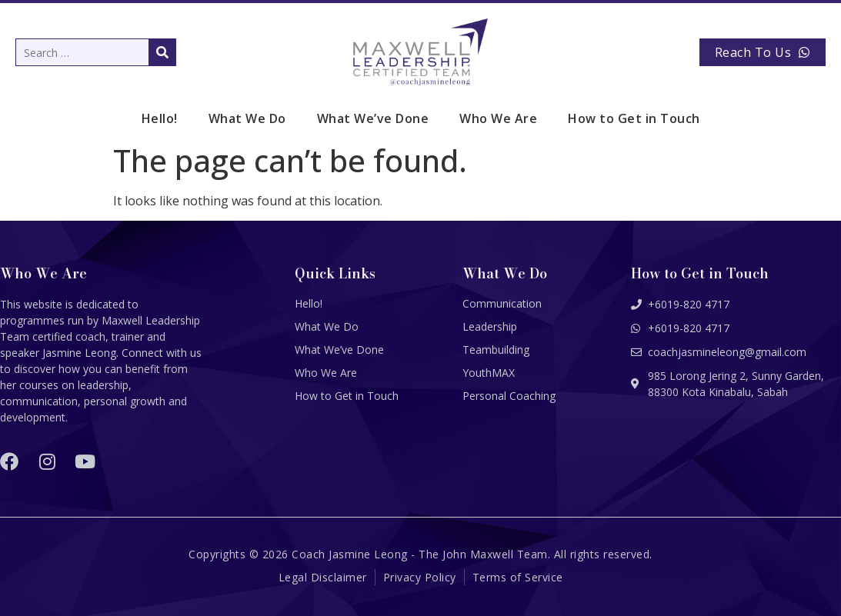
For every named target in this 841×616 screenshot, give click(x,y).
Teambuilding (496, 350)
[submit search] (162, 52)
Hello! (160, 118)
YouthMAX (489, 373)
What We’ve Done (373, 118)
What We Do (247, 118)
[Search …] (96, 52)
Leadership (490, 326)
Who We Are (498, 118)
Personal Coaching (509, 396)
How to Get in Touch (634, 118)
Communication (502, 303)
